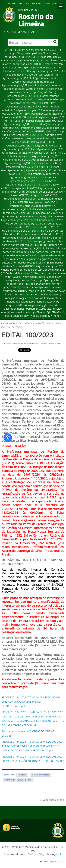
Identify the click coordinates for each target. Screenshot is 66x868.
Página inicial (8, 323)
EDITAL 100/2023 (28, 335)
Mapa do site (51, 3)
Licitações (22, 775)
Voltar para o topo (52, 800)
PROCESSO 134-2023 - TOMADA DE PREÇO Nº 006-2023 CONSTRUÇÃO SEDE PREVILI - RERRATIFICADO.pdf (31, 702)
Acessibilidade (15, 3)
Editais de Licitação (40, 775)
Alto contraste (34, 3)
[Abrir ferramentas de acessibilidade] (8, 438)
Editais (51, 323)
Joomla (58, 854)
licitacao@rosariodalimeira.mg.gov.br (39, 520)
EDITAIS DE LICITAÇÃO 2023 (18, 780)
